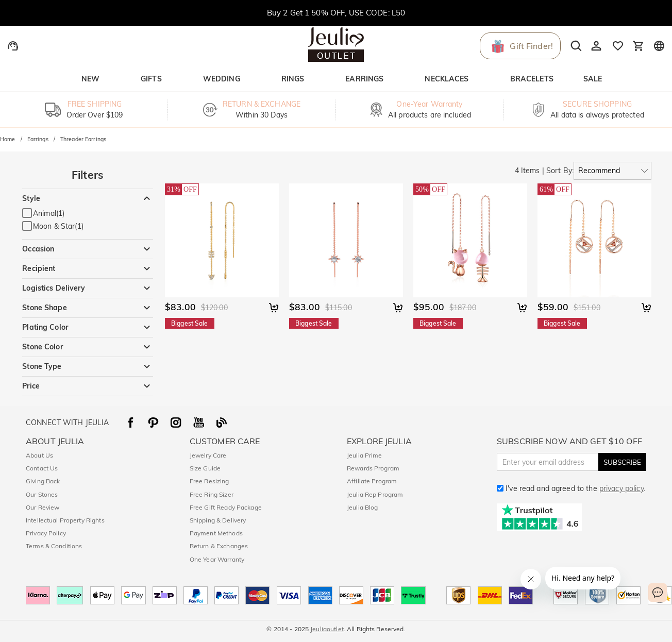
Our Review (43, 507)
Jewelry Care (208, 455)
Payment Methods (216, 533)
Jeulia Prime (365, 455)
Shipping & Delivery (218, 520)
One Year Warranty (217, 559)
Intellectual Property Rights (65, 520)
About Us (39, 455)
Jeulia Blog (362, 507)
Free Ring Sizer (212, 494)
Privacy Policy (46, 533)
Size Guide (205, 468)
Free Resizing (209, 481)
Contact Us (42, 468)
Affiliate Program (372, 481)
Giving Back (43, 481)
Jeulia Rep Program (375, 494)
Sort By (559, 171)
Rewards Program (373, 468)
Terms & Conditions (54, 546)
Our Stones (42, 494)
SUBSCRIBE (622, 462)
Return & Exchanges (219, 546)
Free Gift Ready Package (226, 507)
